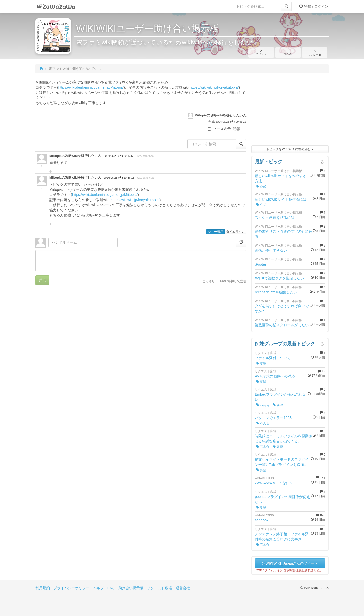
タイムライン (235, 232)
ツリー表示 (216, 232)
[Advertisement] (290, 111)
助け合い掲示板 (131, 588)
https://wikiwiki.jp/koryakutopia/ (214, 87)
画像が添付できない (271, 250)
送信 (42, 280)
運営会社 (183, 588)
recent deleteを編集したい (276, 292)
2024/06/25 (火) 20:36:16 (119, 178)
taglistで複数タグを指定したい (279, 278)
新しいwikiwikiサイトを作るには (281, 199)
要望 (261, 364)
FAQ (111, 588)
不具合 (263, 405)
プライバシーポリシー (71, 588)
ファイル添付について (273, 358)
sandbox (262, 520)
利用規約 (43, 588)
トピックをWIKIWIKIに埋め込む (290, 149)
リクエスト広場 (159, 588)
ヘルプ (98, 588)
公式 (261, 187)
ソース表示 (219, 129)
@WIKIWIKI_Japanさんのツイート (290, 563)
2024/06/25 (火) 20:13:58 (119, 156)
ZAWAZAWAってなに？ (274, 483)
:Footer (260, 264)
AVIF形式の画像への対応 (275, 376)
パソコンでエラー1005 (273, 418)
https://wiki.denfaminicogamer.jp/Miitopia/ (91, 87)
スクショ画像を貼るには (275, 218)
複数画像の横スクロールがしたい (282, 325)
